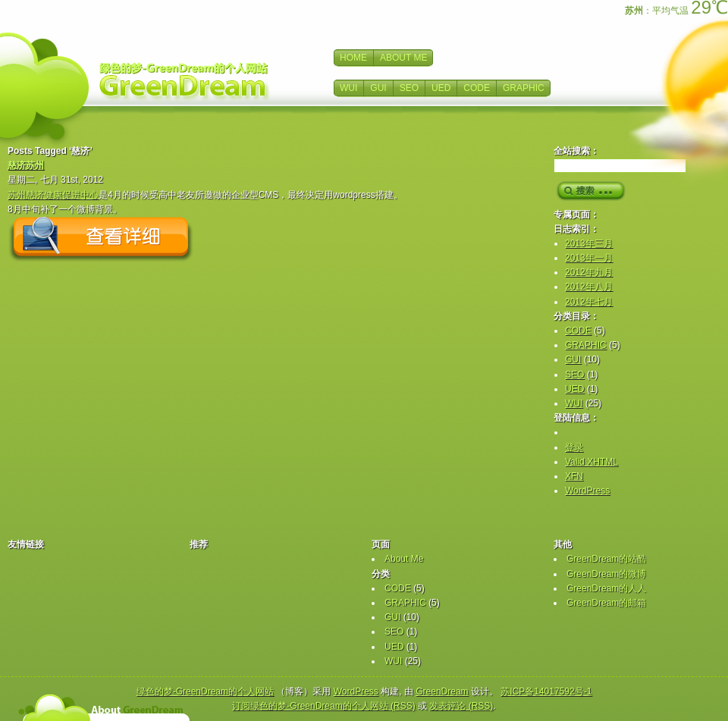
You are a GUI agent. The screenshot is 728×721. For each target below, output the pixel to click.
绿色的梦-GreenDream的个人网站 (205, 691)
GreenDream (442, 691)
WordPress (587, 491)
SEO (409, 88)
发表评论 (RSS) (461, 706)
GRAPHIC (524, 88)
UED (441, 88)
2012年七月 (589, 302)
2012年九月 (589, 272)
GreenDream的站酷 (606, 559)
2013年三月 (589, 243)
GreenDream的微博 (606, 574)
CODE (477, 88)
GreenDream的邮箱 (606, 603)
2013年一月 (589, 258)
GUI (378, 88)
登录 (574, 447)
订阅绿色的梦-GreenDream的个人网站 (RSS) (323, 706)
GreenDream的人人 (606, 588)
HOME (353, 58)
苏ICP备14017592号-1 (546, 691)
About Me (404, 559)
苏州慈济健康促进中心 (53, 195)
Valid (591, 462)
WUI (348, 88)
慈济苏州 (26, 165)
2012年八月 (589, 287)
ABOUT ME (403, 58)
